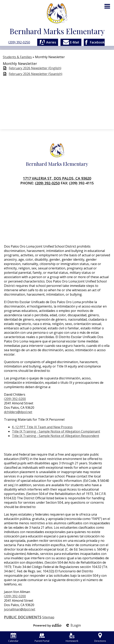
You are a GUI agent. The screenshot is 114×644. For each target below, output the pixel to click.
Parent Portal (42, 638)
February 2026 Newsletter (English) (35, 68)
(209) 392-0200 (15, 399)
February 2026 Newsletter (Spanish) (36, 74)
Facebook (94, 42)
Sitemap (48, 617)
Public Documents (23, 617)
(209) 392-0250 (19, 42)
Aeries (48, 42)
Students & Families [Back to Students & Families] (17, 57)
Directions (100, 638)
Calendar (13, 638)
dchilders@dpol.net (18, 412)
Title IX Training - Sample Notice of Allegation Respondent (56, 436)
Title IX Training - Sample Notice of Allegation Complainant (56, 431)
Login (73, 625)
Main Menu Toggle (107, 6)
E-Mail (71, 42)
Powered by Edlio (47, 625)
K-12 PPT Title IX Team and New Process (42, 427)
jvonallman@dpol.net (20, 609)
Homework (72, 638)
